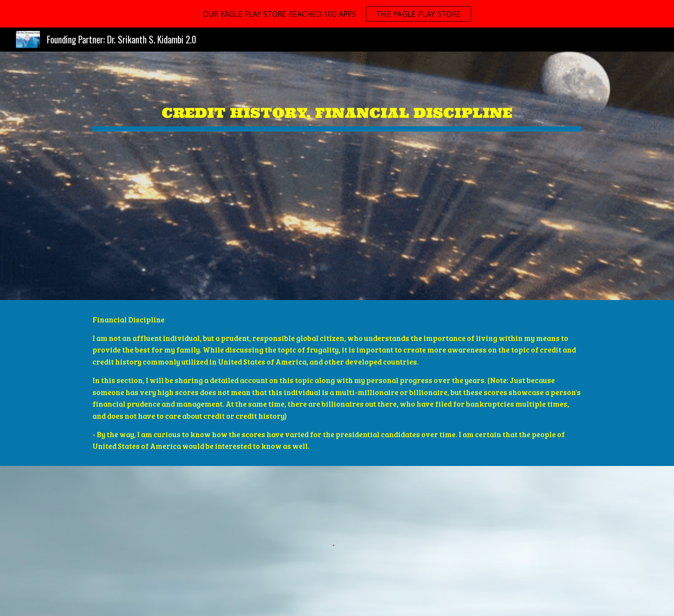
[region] (337, 14)
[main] (337, 107)
